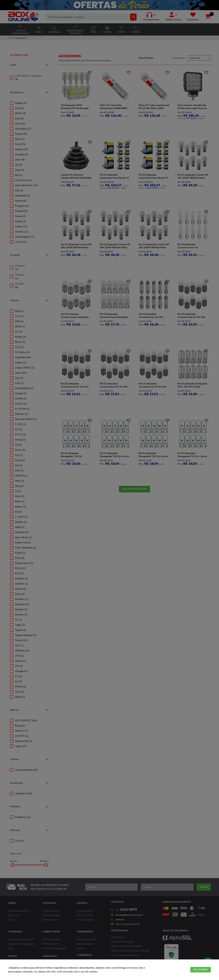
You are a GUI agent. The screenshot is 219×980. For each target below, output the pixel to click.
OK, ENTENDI (201, 970)
